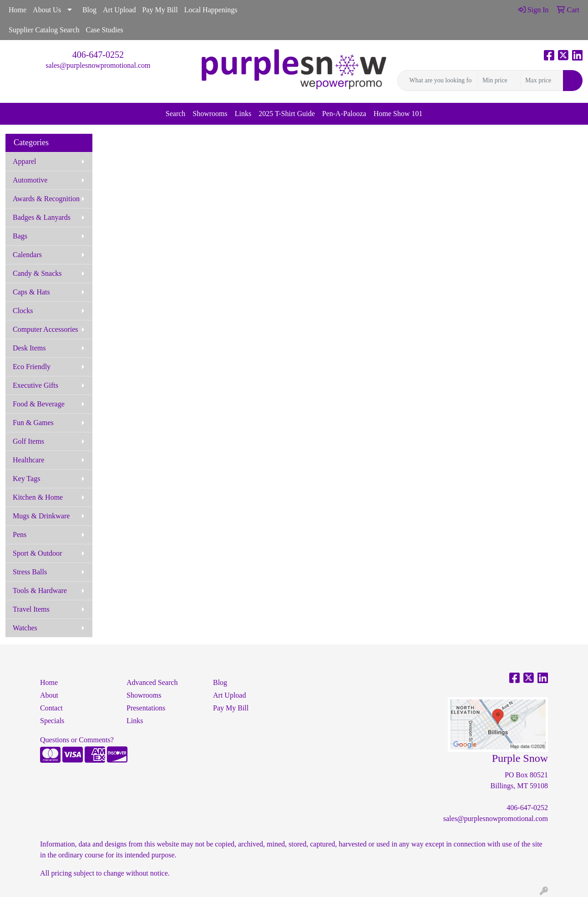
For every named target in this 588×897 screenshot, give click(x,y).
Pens (20, 535)
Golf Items (28, 441)
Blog (89, 10)
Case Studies (105, 30)
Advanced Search (152, 682)
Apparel (25, 161)
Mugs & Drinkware (41, 516)
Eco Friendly (32, 367)
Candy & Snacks (37, 273)
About (49, 695)
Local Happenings (211, 10)
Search (176, 114)
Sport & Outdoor (37, 553)
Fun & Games (33, 423)
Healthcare (28, 460)
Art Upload (119, 10)
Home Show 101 (398, 114)
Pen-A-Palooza (344, 114)
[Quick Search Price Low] (499, 81)
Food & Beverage (39, 404)
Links (243, 114)
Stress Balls (30, 572)
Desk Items (29, 348)
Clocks (23, 311)
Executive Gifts (35, 385)
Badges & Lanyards (42, 217)
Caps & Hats (31, 292)
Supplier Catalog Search (44, 30)
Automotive (30, 180)
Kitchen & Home (38, 497)
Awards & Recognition (46, 199)
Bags (20, 236)
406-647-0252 (98, 55)
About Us (47, 10)
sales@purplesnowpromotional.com (98, 65)
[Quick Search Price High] (542, 81)
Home (18, 10)
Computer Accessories (46, 329)
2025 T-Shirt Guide (287, 114)
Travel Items (31, 609)
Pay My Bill (160, 10)
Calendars (27, 255)
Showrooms (210, 114)
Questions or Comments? (77, 740)
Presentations (146, 708)
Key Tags (26, 479)
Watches (25, 628)
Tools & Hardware (40, 590)
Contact (51, 708)
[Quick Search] (438, 81)
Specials (52, 721)
